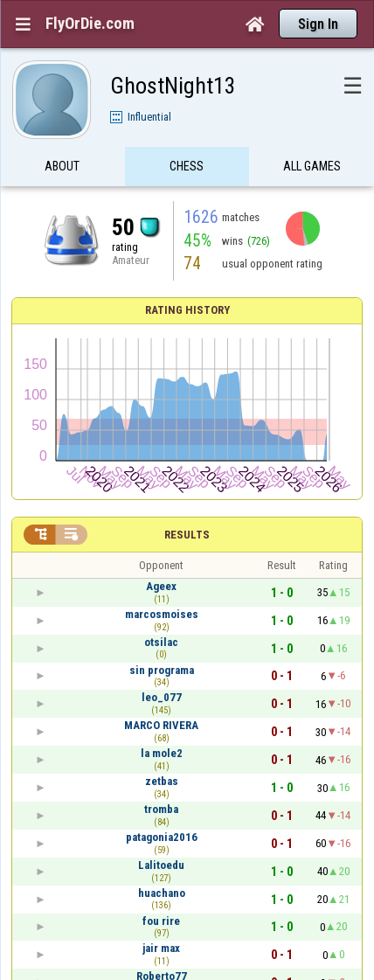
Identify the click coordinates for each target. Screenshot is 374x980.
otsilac (161, 642)
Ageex (161, 586)
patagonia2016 (162, 837)
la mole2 (162, 753)
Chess (187, 169)
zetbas (162, 781)
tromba (161, 809)
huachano (162, 893)
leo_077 (162, 697)
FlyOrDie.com (90, 24)
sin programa (162, 670)
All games (312, 169)
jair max (161, 948)
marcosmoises (162, 614)
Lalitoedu (161, 865)
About (62, 169)
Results (187, 535)
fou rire (161, 921)
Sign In (318, 24)
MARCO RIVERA (161, 725)
